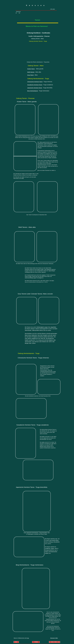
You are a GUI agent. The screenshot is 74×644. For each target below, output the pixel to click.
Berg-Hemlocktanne (33, 91)
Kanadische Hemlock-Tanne (35, 85)
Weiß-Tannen (31, 72)
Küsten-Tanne (31, 69)
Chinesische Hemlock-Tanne (35, 82)
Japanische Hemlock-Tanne (35, 88)
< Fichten (36, 642)
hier (28, 638)
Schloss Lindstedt (34, 138)
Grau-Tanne (30, 75)
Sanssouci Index (54, 638)
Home (16, 642)
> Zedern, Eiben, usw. (55, 642)
